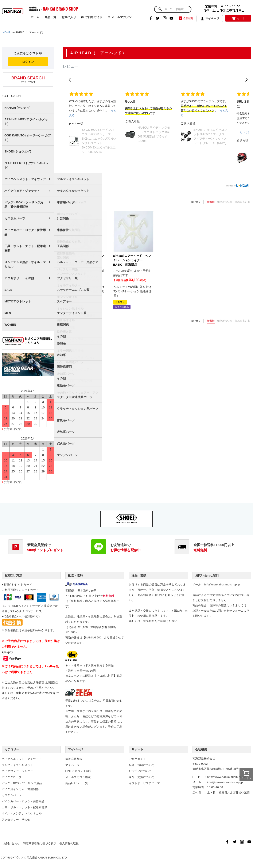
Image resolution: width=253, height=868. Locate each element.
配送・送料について (142, 765)
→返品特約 (147, 621)
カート (238, 18)
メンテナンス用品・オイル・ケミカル (25, 264)
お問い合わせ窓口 (207, 575)
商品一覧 (50, 17)
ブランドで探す (28, 79)
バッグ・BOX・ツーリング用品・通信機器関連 (24, 205)
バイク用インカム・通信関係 (20, 789)
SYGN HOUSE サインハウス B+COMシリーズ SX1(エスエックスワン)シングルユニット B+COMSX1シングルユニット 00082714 (99, 141)
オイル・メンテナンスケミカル (22, 813)
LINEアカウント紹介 (79, 771)
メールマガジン (120, 17)
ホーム (35, 17)
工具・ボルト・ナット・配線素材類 (25, 248)
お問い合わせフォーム (229, 611)
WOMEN (10, 325)
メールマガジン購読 (78, 777)
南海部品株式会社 (204, 758)
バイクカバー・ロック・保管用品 (25, 232)
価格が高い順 (242, 202)
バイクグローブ (12, 777)
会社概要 (201, 749)
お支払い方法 (13, 575)
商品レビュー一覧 (77, 783)
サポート (137, 749)
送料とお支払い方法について (35, 693)
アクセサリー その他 (19, 278)
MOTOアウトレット (18, 301)
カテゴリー (12, 749)
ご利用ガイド (92, 17)
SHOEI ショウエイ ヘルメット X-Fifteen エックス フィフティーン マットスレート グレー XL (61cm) (211, 136)
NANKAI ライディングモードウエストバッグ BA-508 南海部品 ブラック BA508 (154, 134)
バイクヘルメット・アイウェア (25, 179)
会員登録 (186, 18)
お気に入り (69, 17)
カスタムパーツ (15, 218)
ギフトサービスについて (145, 783)
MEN (8, 313)
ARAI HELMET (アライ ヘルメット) (26, 122)
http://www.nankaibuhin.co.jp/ (227, 777)
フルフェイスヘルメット (17, 765)
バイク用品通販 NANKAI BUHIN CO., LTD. (43, 858)
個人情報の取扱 (69, 843)
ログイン (28, 62)
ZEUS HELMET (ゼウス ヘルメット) (26, 165)
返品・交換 (139, 575)
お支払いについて (140, 771)
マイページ (210, 19)
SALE (8, 290)
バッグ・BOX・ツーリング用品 (22, 783)
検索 (160, 9)
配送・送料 (75, 575)
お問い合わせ (12, 843)
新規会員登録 (74, 759)
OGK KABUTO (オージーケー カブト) (28, 138)
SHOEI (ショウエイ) (18, 151)
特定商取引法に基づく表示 (40, 843)
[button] (70, 80)
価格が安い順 (225, 202)
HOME (7, 33)
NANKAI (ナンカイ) (17, 108)
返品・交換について (142, 777)
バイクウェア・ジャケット (22, 191)
